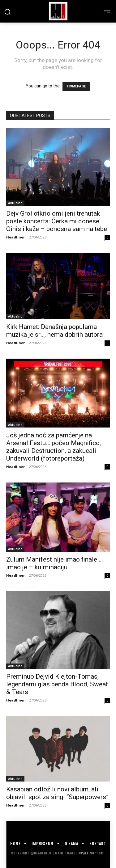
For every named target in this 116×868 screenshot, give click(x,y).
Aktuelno (15, 203)
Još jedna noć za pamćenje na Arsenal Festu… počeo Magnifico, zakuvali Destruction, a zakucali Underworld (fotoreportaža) (54, 447)
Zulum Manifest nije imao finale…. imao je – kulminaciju (55, 563)
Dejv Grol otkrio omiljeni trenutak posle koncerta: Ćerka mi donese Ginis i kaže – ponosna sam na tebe (57, 221)
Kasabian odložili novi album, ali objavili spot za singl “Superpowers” (57, 793)
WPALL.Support (92, 853)
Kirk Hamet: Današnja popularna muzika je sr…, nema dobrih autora (54, 331)
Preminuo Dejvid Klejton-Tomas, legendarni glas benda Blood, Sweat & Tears (57, 684)
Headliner (15, 237)
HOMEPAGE (76, 86)
